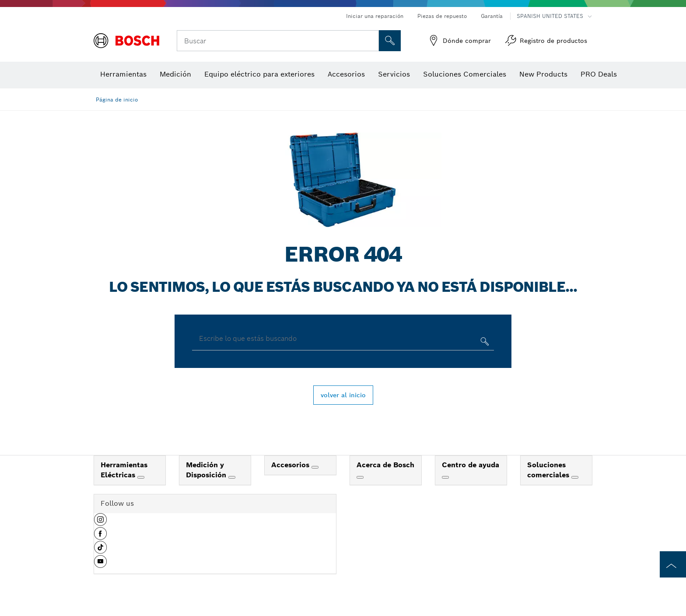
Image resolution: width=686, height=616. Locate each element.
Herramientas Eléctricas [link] (124, 470)
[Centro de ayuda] (445, 477)
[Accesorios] (315, 467)
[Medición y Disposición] (232, 477)
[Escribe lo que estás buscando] (484, 343)
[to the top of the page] (673, 564)
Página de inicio (117, 100)
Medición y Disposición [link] (207, 470)
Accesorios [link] (291, 465)
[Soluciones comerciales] (575, 477)
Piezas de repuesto (442, 16)
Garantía (492, 16)
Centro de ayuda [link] (471, 465)
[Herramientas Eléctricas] (141, 477)
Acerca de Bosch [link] (385, 465)
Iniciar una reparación (375, 16)
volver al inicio (343, 395)
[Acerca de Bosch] (360, 477)
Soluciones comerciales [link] (549, 470)
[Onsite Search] (390, 41)
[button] (100, 523)
